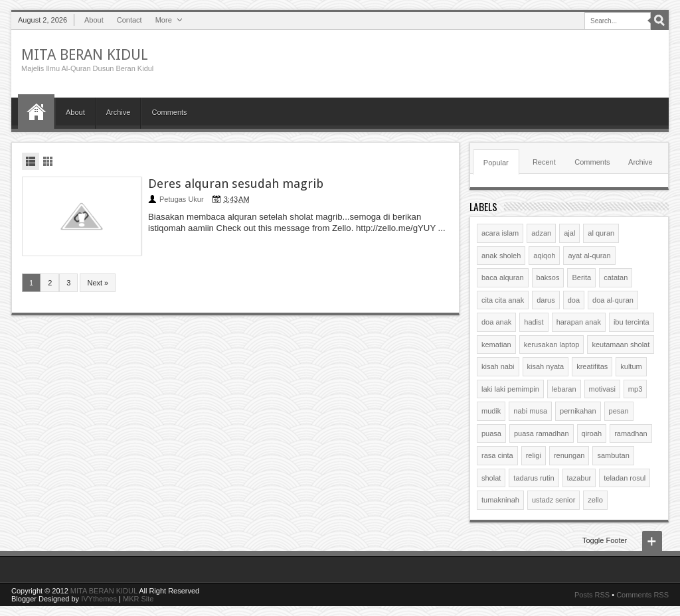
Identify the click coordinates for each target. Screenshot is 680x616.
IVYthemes (99, 599)
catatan (616, 277)
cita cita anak (503, 300)
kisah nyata (546, 366)
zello (595, 500)
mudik (491, 411)
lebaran (564, 389)
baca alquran (503, 277)
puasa (491, 433)
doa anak (496, 322)
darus (546, 300)
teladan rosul (625, 478)
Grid (48, 161)
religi (534, 455)
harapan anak (579, 322)
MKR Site (138, 599)
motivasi (602, 389)
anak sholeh (501, 256)
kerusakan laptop (552, 345)
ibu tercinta (632, 322)
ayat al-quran (589, 256)
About (94, 20)
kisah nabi (498, 366)
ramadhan (631, 433)
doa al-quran (613, 300)
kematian (496, 345)
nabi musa (530, 411)
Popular (496, 163)
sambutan (613, 455)
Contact (129, 20)
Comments (169, 112)
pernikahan (578, 411)
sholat (491, 478)
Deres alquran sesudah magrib (236, 184)
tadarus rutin (534, 478)
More (164, 20)
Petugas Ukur (182, 199)
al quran (601, 233)
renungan (569, 455)
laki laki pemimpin (510, 389)
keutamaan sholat (621, 345)
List (31, 161)
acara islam (500, 233)
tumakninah (500, 500)
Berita (581, 277)
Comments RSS (642, 595)
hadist (534, 322)
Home (36, 112)
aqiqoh (544, 256)
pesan (619, 411)
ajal (569, 233)
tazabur (579, 478)
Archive (119, 112)
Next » (98, 283)
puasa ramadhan (542, 433)
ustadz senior (553, 500)
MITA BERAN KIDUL (85, 55)
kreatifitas (592, 366)
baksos (548, 277)
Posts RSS (592, 595)
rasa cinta (497, 455)
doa (574, 300)
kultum (631, 366)
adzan (541, 233)
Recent (544, 162)
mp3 (635, 389)
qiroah (592, 433)
